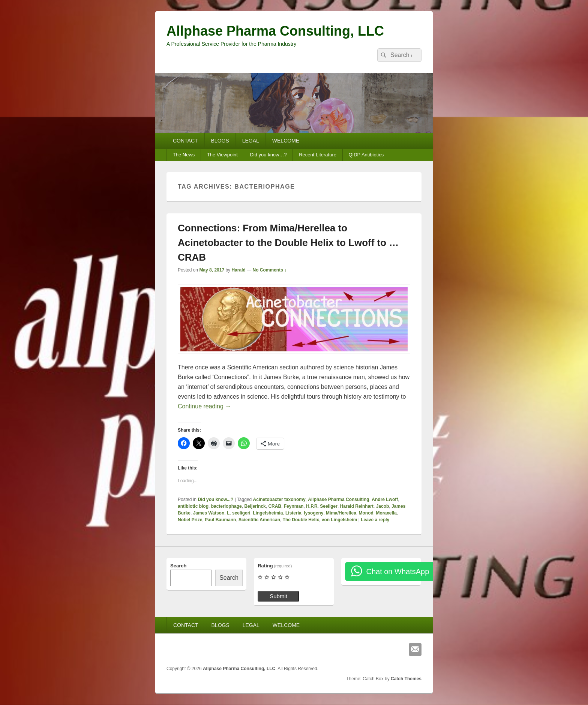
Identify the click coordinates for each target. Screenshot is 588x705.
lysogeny (313, 513)
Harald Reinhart (357, 506)
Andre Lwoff (385, 499)
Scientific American (259, 520)
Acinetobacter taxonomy (279, 499)
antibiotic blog (193, 506)
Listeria (293, 513)
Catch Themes (406, 679)
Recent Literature (318, 155)
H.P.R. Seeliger (322, 506)
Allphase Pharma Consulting (338, 499)
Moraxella (386, 513)
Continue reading (204, 406)
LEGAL (251, 141)
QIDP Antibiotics (366, 155)
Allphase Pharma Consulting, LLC (275, 31)
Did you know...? (215, 499)
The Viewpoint (222, 155)
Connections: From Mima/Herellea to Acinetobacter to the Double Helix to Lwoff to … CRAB (288, 243)
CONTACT (185, 141)
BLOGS (220, 141)
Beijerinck (255, 506)
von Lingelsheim (340, 520)
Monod (366, 513)
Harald (238, 270)
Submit (278, 596)
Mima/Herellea (341, 513)
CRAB (275, 506)
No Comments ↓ (270, 270)
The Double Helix (301, 520)
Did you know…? (268, 155)
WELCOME (286, 141)
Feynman (294, 506)
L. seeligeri (239, 513)
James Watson (209, 513)
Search (178, 566)
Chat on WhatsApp (397, 571)
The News (184, 155)
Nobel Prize (190, 520)
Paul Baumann (220, 520)
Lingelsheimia (268, 513)
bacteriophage (226, 506)
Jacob (383, 506)
